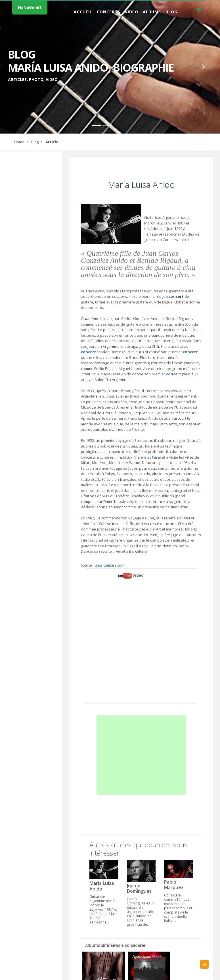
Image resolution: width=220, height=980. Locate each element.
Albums (152, 12)
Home (19, 142)
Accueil (83, 12)
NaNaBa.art (30, 7)
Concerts (109, 12)
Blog (171, 12)
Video (132, 12)
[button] (16, 67)
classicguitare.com (109, 565)
